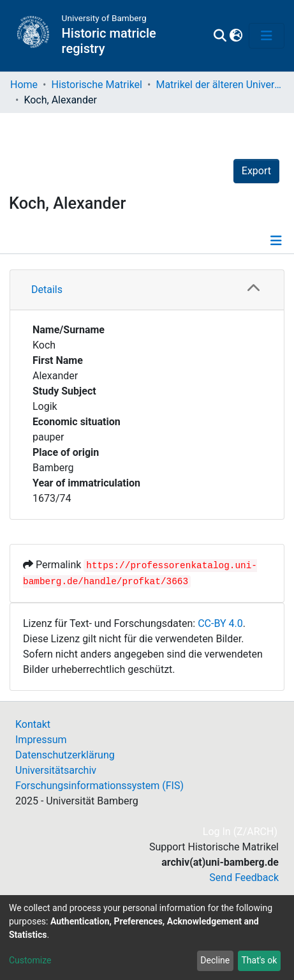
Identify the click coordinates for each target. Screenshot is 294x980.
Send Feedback (244, 878)
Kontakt (33, 724)
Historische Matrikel (97, 85)
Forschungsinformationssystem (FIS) (99, 786)
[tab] (147, 290)
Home (24, 85)
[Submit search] (220, 36)
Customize (30, 960)
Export (256, 171)
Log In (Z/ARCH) (241, 832)
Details (47, 290)
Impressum (41, 740)
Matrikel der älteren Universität (219, 85)
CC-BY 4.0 (220, 623)
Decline (215, 960)
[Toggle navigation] (267, 36)
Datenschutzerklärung (65, 755)
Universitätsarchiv (56, 770)
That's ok (259, 960)
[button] (236, 36)
